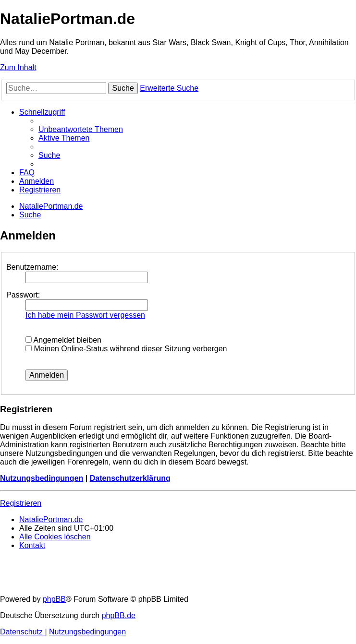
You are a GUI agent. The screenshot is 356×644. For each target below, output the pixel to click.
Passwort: (23, 295)
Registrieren (21, 503)
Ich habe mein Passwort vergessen (85, 315)
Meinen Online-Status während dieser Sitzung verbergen (126, 349)
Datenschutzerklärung (130, 478)
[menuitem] (81, 129)
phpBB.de (119, 615)
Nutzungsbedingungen (42, 478)
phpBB (54, 599)
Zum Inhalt (18, 67)
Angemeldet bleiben (63, 340)
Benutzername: (32, 267)
